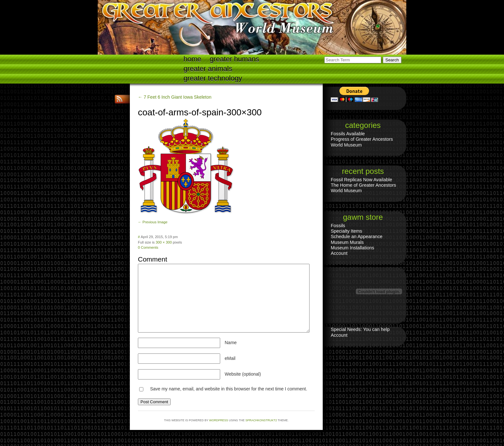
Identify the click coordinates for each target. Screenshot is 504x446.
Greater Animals (208, 69)
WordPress (219, 420)
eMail (230, 358)
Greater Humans (235, 59)
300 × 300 (164, 242)
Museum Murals (347, 242)
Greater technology (213, 78)
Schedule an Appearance (357, 236)
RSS (120, 99)
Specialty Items (346, 231)
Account (339, 253)
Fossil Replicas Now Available (361, 180)
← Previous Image (153, 222)
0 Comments (148, 247)
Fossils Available (348, 134)
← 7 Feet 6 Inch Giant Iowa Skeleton (175, 97)
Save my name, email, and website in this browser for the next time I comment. (229, 389)
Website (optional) (243, 374)
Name (231, 343)
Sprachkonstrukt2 (261, 420)
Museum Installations (352, 248)
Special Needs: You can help (360, 329)
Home (192, 59)
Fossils (338, 226)
